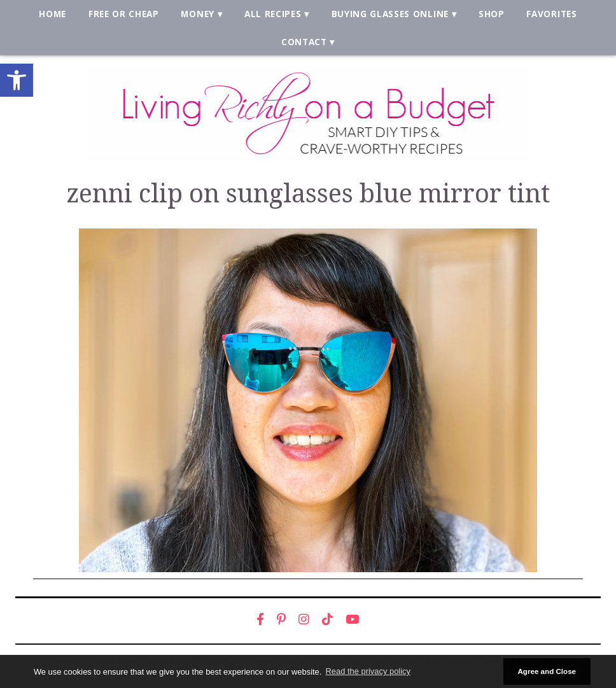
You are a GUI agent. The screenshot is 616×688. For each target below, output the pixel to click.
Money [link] (197, 14)
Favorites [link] (551, 14)
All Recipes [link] (273, 14)
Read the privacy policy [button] (368, 671)
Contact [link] (304, 42)
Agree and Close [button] (547, 671)
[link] (17, 80)
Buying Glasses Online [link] (390, 14)
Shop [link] (492, 14)
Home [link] (52, 14)
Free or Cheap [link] (124, 14)
